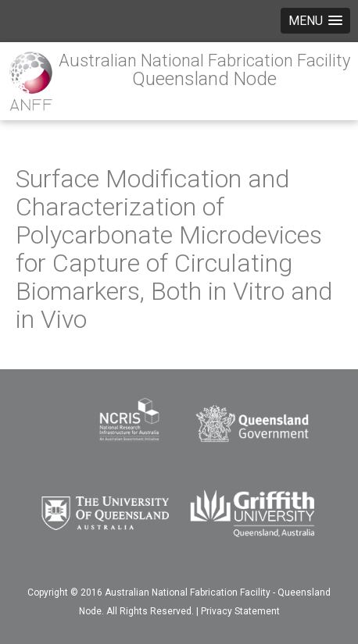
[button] (315, 21)
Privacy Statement (240, 611)
